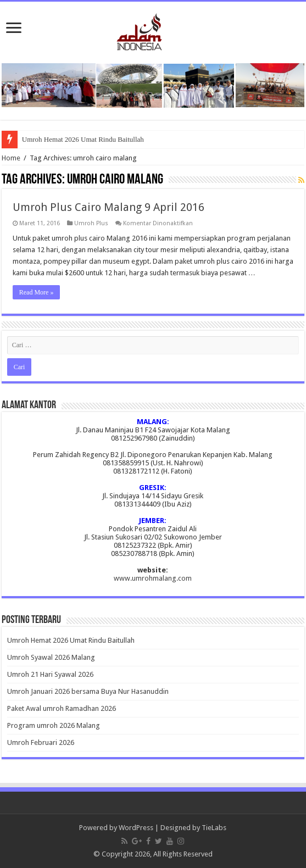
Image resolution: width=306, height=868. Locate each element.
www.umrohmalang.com (153, 578)
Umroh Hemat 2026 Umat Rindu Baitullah (83, 139)
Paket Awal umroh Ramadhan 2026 (62, 708)
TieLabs (214, 828)
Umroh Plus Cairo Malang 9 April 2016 (109, 207)
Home (11, 158)
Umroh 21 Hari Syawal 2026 (50, 674)
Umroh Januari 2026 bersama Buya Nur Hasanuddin (88, 691)
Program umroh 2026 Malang (54, 725)
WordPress (136, 828)
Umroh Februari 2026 (41, 742)
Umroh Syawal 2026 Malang (51, 657)
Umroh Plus (91, 223)
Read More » (37, 292)
